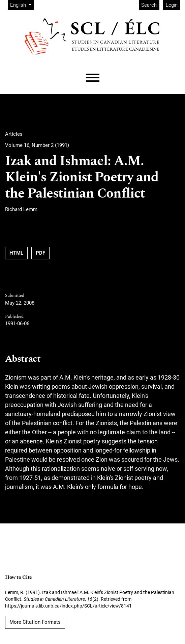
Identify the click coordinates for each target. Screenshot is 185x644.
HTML (16, 253)
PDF (40, 253)
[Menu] (93, 78)
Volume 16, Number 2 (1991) (37, 145)
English (22, 5)
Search (149, 5)
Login (172, 5)
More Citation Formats (35, 622)
